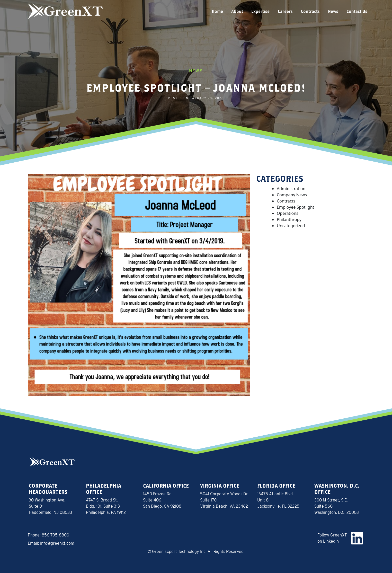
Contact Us (357, 11)
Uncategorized (291, 226)
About (237, 11)
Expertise (260, 11)
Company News (292, 195)
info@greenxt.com (57, 543)
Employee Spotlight (295, 207)
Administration (291, 189)
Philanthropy (289, 219)
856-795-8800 (55, 535)
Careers (285, 11)
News (333, 11)
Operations (288, 213)
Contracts (310, 11)
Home (217, 11)
